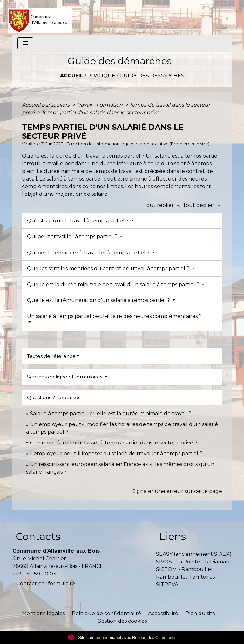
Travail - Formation (100, 105)
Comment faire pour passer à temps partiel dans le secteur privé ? (114, 443)
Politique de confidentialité (106, 613)
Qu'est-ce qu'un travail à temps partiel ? (78, 221)
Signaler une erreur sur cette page (177, 491)
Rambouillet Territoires (185, 577)
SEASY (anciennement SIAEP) (194, 554)
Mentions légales (43, 613)
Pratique (101, 76)
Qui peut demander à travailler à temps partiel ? (89, 253)
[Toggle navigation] (25, 43)
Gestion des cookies (122, 621)
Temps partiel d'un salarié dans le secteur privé (100, 112)
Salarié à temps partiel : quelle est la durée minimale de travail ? (111, 414)
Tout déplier (202, 205)
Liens (173, 536)
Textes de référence (51, 356)
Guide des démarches (152, 76)
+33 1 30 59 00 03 (34, 574)
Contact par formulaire (46, 584)
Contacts (38, 536)
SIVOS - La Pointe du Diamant (194, 562)
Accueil (72, 76)
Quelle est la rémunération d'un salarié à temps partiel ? (99, 300)
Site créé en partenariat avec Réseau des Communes (122, 637)
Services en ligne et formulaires (65, 377)
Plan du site (200, 613)
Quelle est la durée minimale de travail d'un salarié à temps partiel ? (114, 284)
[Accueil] (40, 17)
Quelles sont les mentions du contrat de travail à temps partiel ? (109, 269)
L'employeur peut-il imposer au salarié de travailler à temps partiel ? (116, 453)
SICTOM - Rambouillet (185, 569)
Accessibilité (163, 613)
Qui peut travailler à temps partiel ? (73, 237)
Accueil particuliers (46, 105)
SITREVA (167, 585)
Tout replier (163, 205)
